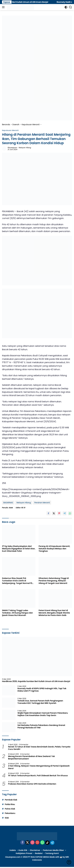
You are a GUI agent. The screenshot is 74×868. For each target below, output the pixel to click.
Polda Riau (10, 804)
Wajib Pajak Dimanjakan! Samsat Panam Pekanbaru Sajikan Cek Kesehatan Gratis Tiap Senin (43, 714)
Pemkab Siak (11, 800)
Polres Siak (10, 809)
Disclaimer (35, 850)
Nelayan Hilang (25, 148)
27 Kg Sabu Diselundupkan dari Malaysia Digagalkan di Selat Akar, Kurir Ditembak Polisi (19, 549)
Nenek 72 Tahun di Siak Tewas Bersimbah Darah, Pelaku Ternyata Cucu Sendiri (39, 748)
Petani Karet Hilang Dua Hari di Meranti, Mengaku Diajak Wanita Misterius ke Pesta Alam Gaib (54, 613)
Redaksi (39, 853)
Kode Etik (23, 850)
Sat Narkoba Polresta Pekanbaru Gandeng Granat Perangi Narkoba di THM (41, 726)
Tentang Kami (52, 853)
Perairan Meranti (42, 503)
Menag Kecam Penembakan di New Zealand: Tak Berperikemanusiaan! (31, 757)
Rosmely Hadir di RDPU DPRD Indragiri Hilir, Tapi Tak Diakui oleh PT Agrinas (42, 690)
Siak (7, 818)
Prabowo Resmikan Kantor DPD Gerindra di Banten (32, 784)
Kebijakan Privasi (24, 853)
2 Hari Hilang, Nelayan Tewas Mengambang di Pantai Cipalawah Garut (39, 767)
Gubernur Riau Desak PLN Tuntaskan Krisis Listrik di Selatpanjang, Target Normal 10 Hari (17, 581)
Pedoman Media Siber (53, 850)
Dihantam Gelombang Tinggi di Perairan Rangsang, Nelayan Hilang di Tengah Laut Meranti (54, 581)
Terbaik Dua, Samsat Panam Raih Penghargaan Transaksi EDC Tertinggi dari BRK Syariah (40, 702)
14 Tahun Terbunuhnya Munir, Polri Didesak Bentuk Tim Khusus (38, 776)
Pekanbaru (10, 813)
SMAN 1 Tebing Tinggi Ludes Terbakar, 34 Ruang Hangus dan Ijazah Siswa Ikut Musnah (17, 613)
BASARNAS (8, 503)
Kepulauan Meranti (10, 130)
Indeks (13, 850)
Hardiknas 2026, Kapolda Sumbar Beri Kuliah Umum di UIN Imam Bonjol (36, 681)
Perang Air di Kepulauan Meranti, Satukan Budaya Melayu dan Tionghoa (54, 549)
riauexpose (12, 148)
